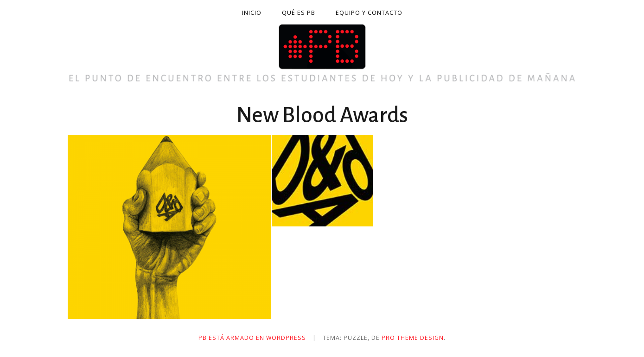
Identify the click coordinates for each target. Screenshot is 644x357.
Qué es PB (299, 13)
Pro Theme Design (413, 338)
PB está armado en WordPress (252, 338)
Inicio (252, 13)
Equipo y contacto (369, 13)
